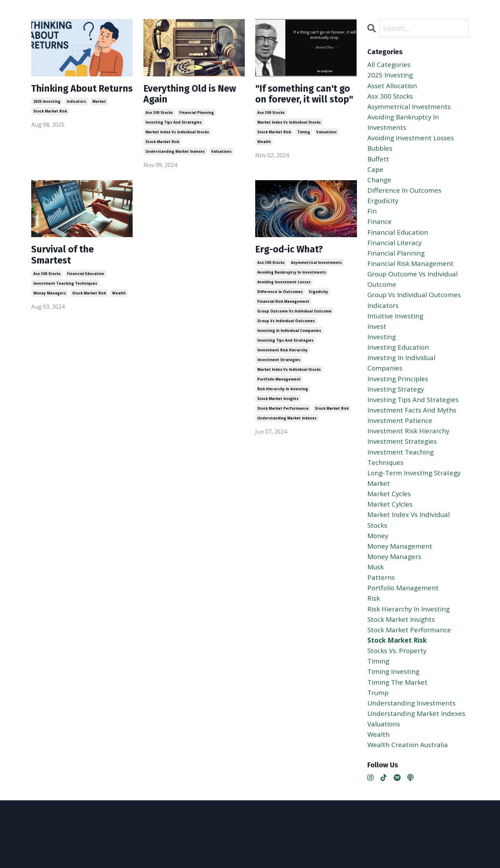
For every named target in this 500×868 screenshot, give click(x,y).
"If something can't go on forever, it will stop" (303, 102)
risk (374, 632)
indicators (76, 116)
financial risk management (283, 309)
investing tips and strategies (174, 125)
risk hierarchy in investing (283, 396)
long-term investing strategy (417, 498)
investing (383, 354)
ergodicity (319, 299)
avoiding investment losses (284, 289)
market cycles (390, 521)
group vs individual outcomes (286, 328)
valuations (221, 155)
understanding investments (414, 743)
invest (377, 343)
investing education (400, 365)
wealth (264, 157)
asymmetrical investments (316, 270)
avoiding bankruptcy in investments (292, 279)
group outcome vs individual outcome (294, 318)
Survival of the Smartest (66, 262)
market (99, 116)
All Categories (390, 65)
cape (376, 176)
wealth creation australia (409, 798)
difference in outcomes (280, 299)
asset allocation (393, 87)
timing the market (399, 721)
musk (376, 598)
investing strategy (397, 410)
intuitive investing (397, 332)
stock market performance (283, 416)
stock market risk (50, 125)
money (378, 565)
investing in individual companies (289, 338)
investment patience (401, 443)
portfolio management (279, 386)
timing (304, 148)
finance (380, 232)
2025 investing (47, 116)
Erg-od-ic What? (294, 256)
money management (401, 576)
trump (379, 732)
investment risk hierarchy (282, 357)
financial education (86, 282)
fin (372, 221)
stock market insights (278, 406)
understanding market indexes (175, 155)
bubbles (381, 154)
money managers (50, 302)
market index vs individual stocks (177, 135)
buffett (379, 165)
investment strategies (279, 367)
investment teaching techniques (65, 292)
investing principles (399, 398)
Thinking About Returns (68, 96)
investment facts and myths (414, 432)
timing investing (395, 710)
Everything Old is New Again (184, 96)
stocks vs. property (399, 687)
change (380, 187)
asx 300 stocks (159, 116)
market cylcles (391, 532)
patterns (382, 610)
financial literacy (395, 254)
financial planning (197, 116)
